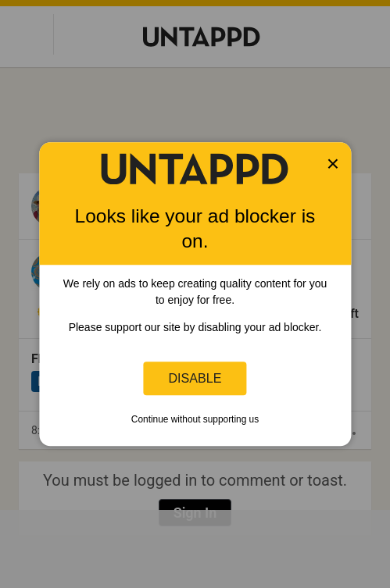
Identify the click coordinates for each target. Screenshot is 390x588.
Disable (195, 378)
